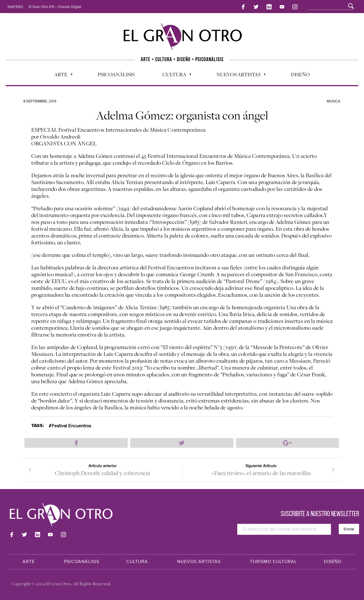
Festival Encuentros (72, 426)
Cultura (174, 76)
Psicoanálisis (116, 74)
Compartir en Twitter (182, 443)
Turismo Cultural (273, 562)
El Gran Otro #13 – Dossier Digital (55, 7)
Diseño (300, 74)
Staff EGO (15, 7)
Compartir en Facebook (76, 443)
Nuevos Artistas (238, 76)
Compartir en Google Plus (288, 443)
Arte (61, 76)
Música (333, 101)
